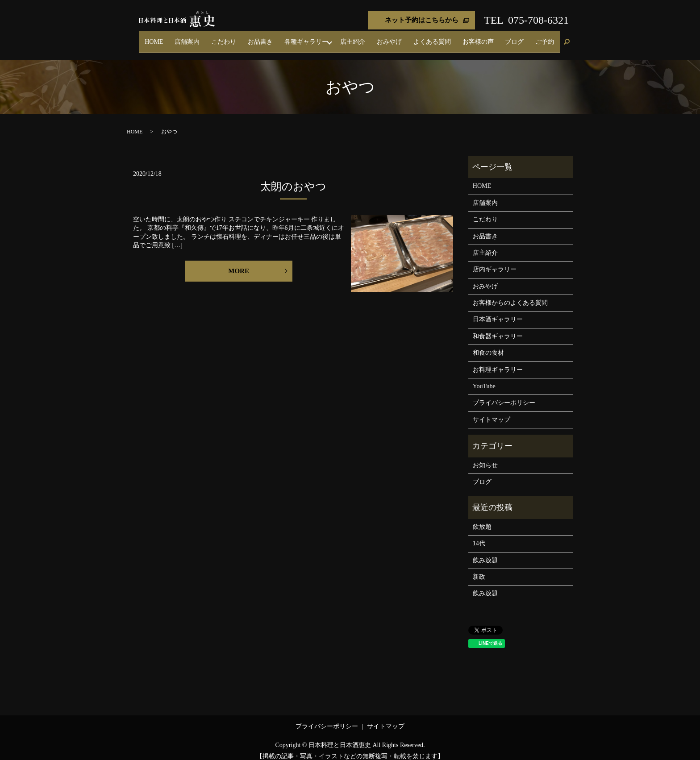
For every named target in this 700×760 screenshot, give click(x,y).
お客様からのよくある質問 (510, 295)
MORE (239, 263)
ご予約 (549, 38)
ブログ (526, 38)
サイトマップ (492, 412)
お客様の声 (497, 38)
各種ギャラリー (350, 38)
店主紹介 (396, 38)
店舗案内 (254, 38)
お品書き (312, 38)
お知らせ (485, 457)
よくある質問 (459, 38)
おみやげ (424, 38)
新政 (479, 569)
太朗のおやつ (293, 179)
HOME (229, 38)
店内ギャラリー (495, 262)
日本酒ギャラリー (498, 312)
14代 (479, 536)
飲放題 (482, 519)
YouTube (484, 378)
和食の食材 (488, 345)
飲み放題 (485, 552)
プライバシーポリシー (504, 395)
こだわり (283, 38)
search (567, 38)
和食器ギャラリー (498, 328)
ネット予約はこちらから (422, 20)
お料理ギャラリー (498, 362)
